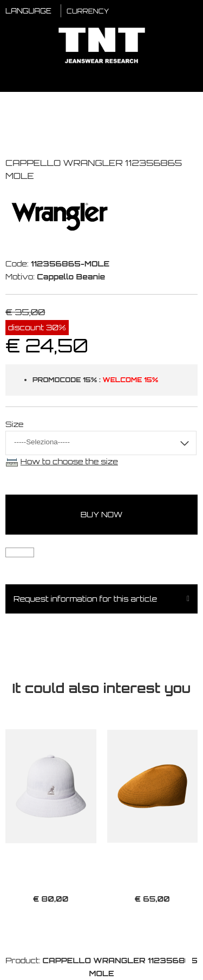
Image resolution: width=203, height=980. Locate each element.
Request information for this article (85, 599)
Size (15, 424)
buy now (102, 514)
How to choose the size (69, 461)
